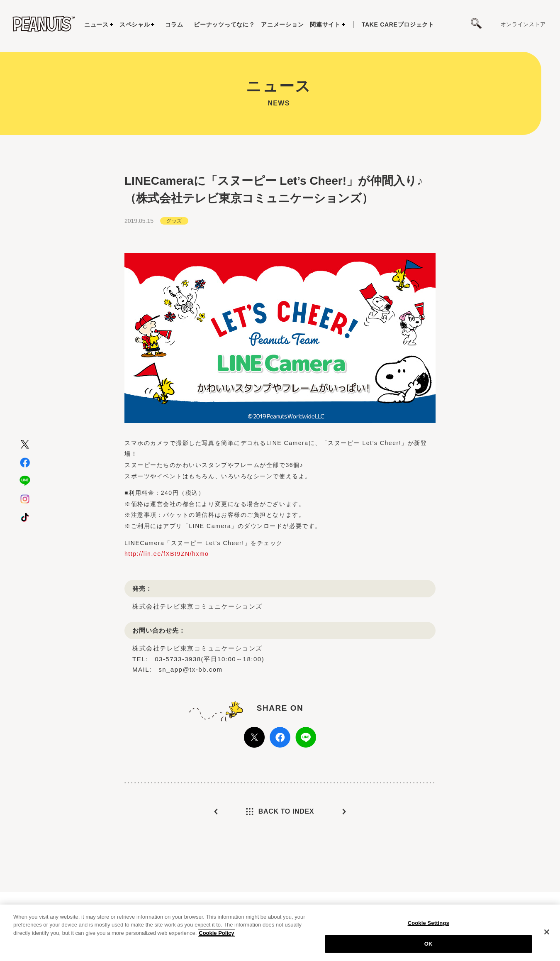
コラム (174, 24)
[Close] (547, 932)
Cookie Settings (429, 923)
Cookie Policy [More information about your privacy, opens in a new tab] (216, 933)
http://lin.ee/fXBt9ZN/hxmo (167, 553)
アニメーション (282, 24)
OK (429, 944)
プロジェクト (398, 24)
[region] (280, 933)
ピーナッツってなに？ (224, 24)
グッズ (174, 220)
